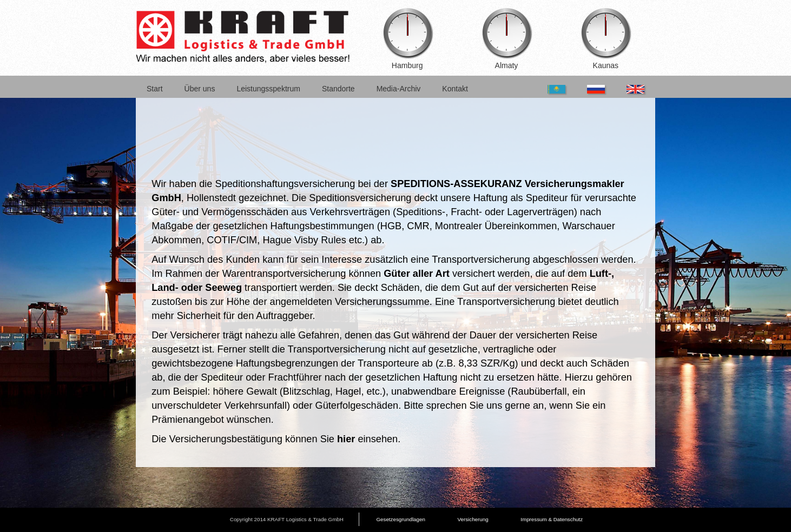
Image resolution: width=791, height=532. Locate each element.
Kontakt (455, 89)
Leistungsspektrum (268, 89)
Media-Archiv (399, 89)
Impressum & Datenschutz (552, 519)
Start (155, 89)
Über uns (200, 89)
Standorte (338, 89)
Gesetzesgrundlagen (400, 519)
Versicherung (473, 519)
